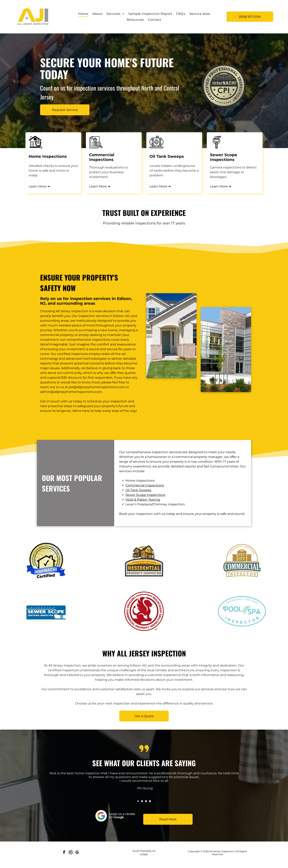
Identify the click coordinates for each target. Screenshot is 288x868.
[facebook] (64, 853)
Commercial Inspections (145, 485)
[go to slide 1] (138, 801)
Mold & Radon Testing (143, 500)
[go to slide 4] (150, 801)
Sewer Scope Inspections (145, 495)
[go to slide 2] (142, 801)
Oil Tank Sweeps (138, 490)
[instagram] (71, 853)
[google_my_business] (77, 853)
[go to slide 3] (146, 801)
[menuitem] (83, 14)
